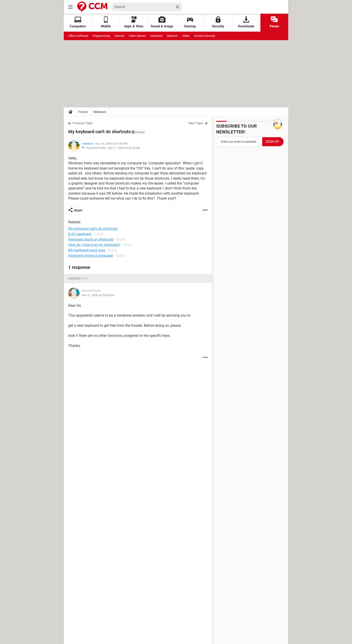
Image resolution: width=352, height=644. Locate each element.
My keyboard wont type (87, 250)
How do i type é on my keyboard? (94, 245)
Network (172, 36)
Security (218, 22)
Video (186, 36)
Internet (119, 36)
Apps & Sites (134, 22)
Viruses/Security (205, 36)
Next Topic (196, 123)
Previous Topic (83, 123)
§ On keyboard (80, 234)
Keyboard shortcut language (91, 256)
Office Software (78, 36)
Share (78, 210)
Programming (101, 36)
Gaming (190, 22)
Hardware (156, 36)
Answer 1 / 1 (78, 278)
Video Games (137, 36)
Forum (274, 22)
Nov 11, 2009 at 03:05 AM (124, 148)
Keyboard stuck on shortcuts (91, 239)
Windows (100, 112)
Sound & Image (162, 22)
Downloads (246, 22)
